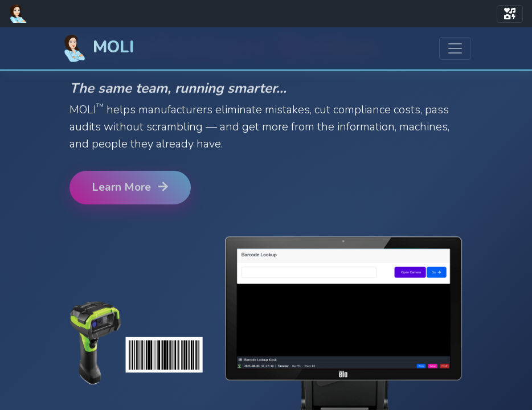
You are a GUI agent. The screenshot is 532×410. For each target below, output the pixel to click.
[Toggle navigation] (510, 14)
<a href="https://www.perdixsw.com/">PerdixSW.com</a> (266, 219)
